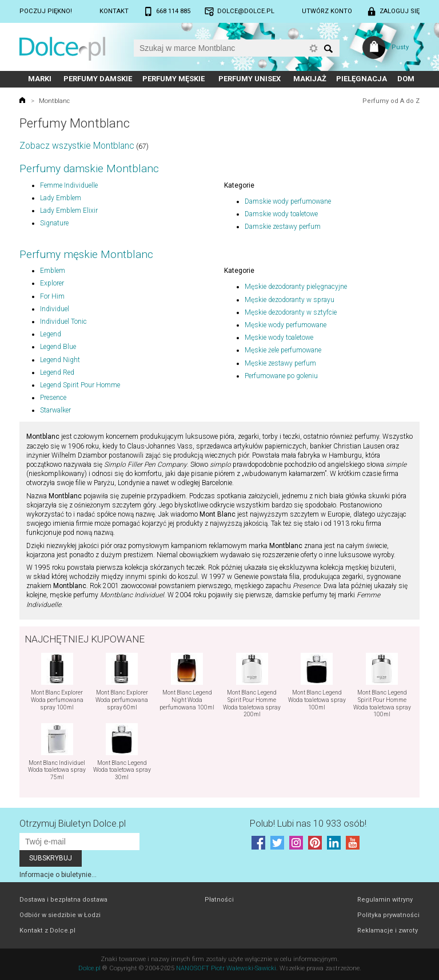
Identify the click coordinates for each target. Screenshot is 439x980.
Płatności (219, 900)
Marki (40, 79)
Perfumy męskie (173, 79)
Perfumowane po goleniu (281, 376)
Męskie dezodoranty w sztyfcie (291, 312)
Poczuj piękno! (46, 11)
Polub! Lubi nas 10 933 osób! (308, 824)
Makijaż (310, 79)
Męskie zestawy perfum (280, 363)
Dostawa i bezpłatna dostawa (63, 900)
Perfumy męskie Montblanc (86, 254)
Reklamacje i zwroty (388, 931)
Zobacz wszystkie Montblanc (77, 146)
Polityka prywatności (388, 915)
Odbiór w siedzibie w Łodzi (60, 915)
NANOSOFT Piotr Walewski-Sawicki (226, 968)
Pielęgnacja (362, 79)
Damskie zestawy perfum (283, 227)
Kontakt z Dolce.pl (47, 931)
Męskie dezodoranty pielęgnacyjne (296, 287)
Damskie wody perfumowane (288, 201)
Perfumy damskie (98, 79)
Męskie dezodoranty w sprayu (290, 300)
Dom (406, 79)
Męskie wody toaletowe (279, 338)
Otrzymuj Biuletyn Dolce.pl (73, 824)
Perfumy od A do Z (391, 101)
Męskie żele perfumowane (283, 350)
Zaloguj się (400, 11)
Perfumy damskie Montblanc (89, 168)
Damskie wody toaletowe (281, 214)
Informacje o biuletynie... (58, 875)
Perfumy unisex (250, 79)
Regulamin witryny (385, 900)
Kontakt (114, 11)
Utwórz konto (327, 11)
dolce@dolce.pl (246, 11)
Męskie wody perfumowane (286, 325)
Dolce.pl (89, 968)
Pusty (400, 47)
